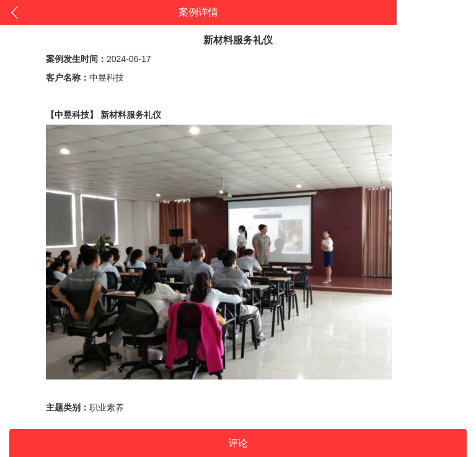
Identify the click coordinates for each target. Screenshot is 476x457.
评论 (238, 443)
